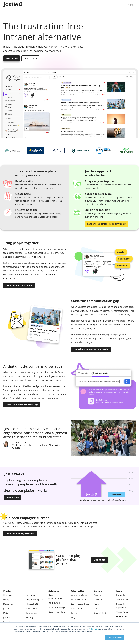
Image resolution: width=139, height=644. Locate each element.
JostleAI (7, 608)
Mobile (6, 613)
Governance (31, 613)
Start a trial (8, 604)
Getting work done (57, 612)
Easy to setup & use (80, 604)
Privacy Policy (122, 595)
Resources (76, 613)
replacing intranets (116, 224)
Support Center (101, 613)
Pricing (6, 599)
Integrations (31, 595)
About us (98, 595)
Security (30, 617)
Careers (97, 608)
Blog (73, 617)
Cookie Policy (122, 612)
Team (96, 604)
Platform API (31, 608)
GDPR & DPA (122, 616)
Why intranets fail (79, 595)
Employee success (79, 599)
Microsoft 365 (32, 604)
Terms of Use (122, 599)
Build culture (54, 603)
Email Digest (9, 622)
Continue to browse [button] (115, 638)
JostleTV (7, 617)
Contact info (99, 599)
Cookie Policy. (93, 629)
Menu (131, 5)
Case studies (77, 608)
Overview (7, 595)
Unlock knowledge (57, 607)
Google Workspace (34, 599)
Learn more (30, 58)
